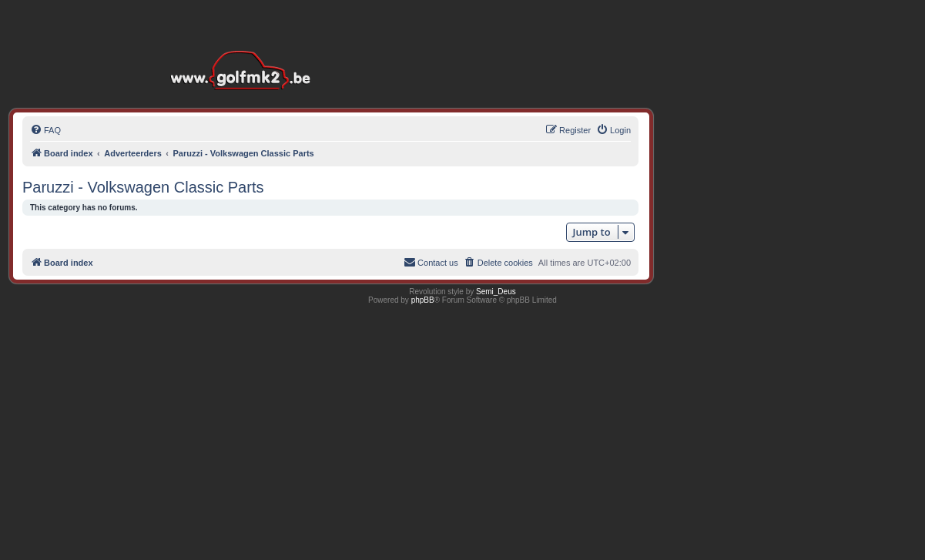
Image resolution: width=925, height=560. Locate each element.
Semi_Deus (496, 292)
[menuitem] (45, 130)
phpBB (423, 300)
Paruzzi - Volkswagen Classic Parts (143, 187)
